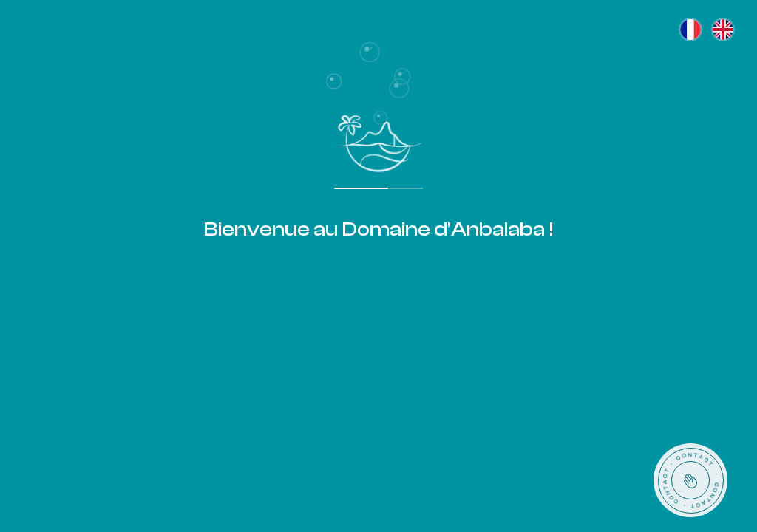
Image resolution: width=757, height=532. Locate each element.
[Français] (690, 30)
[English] (723, 30)
